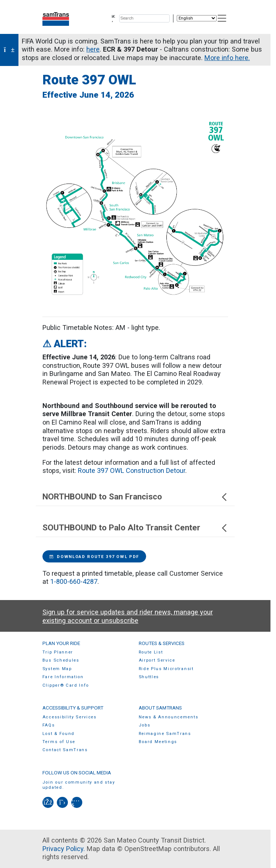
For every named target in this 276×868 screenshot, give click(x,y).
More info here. (227, 58)
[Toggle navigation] (222, 18)
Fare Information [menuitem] (63, 677)
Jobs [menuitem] (145, 725)
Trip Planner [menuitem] (58, 652)
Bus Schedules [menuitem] (61, 660)
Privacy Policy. (64, 849)
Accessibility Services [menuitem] (70, 717)
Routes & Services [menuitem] (162, 643)
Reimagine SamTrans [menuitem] (165, 734)
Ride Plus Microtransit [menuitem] (166, 669)
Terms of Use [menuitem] (59, 742)
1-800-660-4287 (74, 581)
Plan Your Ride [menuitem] (61, 643)
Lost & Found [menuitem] (58, 734)
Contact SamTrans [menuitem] (65, 750)
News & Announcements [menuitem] (169, 717)
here (93, 49)
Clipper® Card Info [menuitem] (66, 685)
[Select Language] (197, 18)
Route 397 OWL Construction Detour (132, 470)
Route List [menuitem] (151, 652)
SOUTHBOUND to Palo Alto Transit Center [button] (135, 528)
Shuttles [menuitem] (149, 677)
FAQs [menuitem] (49, 725)
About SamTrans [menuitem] (160, 708)
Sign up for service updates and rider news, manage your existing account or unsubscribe (128, 616)
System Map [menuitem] (57, 669)
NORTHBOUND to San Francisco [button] (135, 497)
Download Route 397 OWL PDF (94, 557)
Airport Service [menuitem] (157, 660)
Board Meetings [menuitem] (158, 742)
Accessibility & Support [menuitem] (73, 708)
